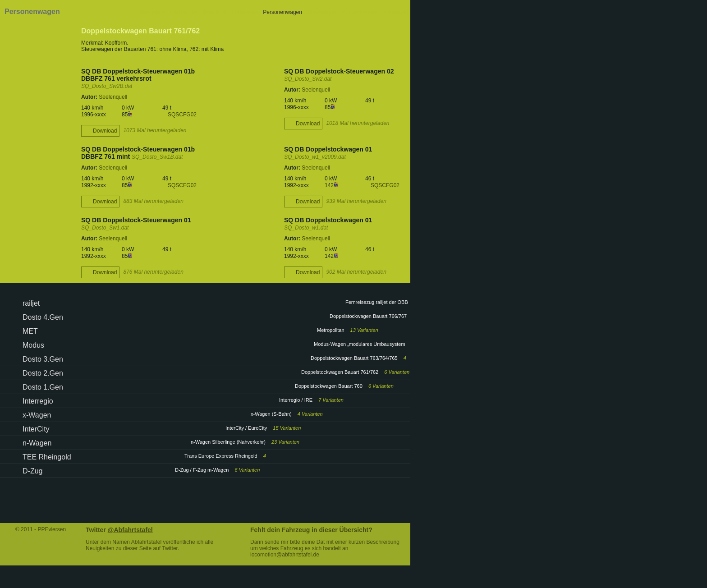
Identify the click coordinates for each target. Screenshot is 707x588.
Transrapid (395, 12)
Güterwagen (321, 12)
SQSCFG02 (182, 115)
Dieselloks (213, 12)
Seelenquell (113, 97)
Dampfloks (153, 12)
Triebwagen (244, 12)
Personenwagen (282, 12)
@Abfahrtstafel (130, 530)
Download (105, 131)
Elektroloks (184, 12)
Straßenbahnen (359, 12)
